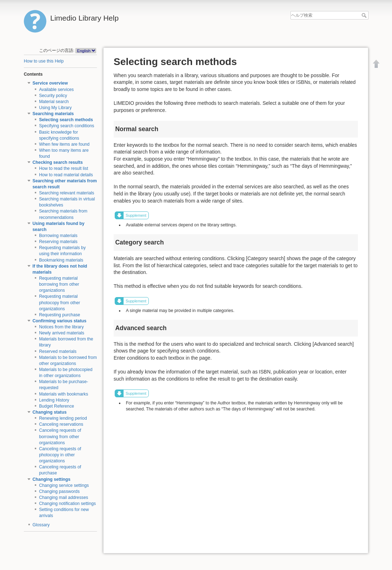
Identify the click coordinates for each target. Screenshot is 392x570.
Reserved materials (58, 351)
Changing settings (52, 479)
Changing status (50, 412)
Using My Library (55, 108)
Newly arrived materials (62, 333)
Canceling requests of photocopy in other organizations (60, 455)
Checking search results (58, 162)
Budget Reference (57, 406)
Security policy (53, 96)
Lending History (54, 400)
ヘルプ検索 (365, 15)
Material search (54, 102)
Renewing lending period (63, 418)
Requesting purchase (60, 315)
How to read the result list (64, 168)
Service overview (50, 83)
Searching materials (53, 114)
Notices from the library (61, 327)
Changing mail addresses (64, 498)
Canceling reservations (61, 424)
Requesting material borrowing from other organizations (59, 284)
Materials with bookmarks (64, 394)
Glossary (41, 525)
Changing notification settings (67, 504)
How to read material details (66, 175)
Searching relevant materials (67, 193)
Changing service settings (64, 485)
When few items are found (64, 144)
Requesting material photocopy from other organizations (60, 302)
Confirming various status (60, 321)
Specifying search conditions (67, 126)
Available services (56, 90)
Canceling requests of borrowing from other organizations (60, 436)
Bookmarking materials (61, 260)
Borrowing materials (58, 236)
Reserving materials (58, 242)
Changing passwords (59, 491)
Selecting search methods (66, 120)
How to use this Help (44, 61)
